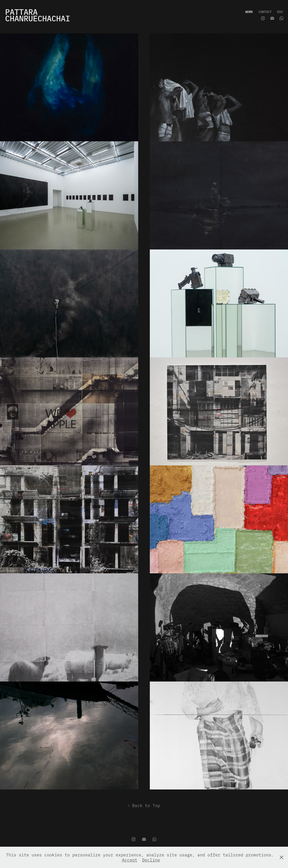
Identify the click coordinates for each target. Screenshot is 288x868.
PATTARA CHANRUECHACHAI (38, 15)
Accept (130, 860)
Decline (151, 860)
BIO (280, 12)
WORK (249, 12)
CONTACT (265, 12)
